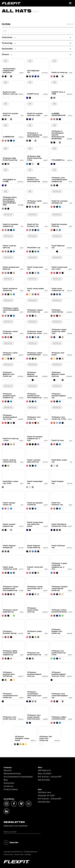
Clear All (70, 24)
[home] (35, 3)
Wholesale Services (12, 774)
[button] (70, 3)
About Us (8, 770)
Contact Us (8, 786)
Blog (6, 780)
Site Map (28, 855)
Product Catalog (11, 789)
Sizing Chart (9, 783)
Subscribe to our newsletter (16, 826)
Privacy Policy (8, 855)
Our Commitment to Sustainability (18, 777)
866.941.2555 (44, 780)
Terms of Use (19, 855)
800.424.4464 (44, 802)
